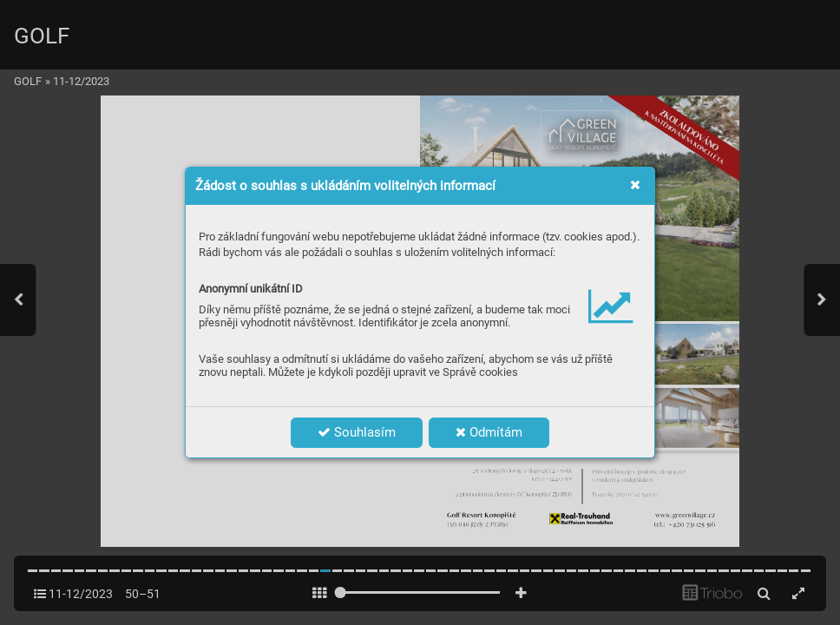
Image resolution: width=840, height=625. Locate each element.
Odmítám (489, 432)
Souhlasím (357, 432)
